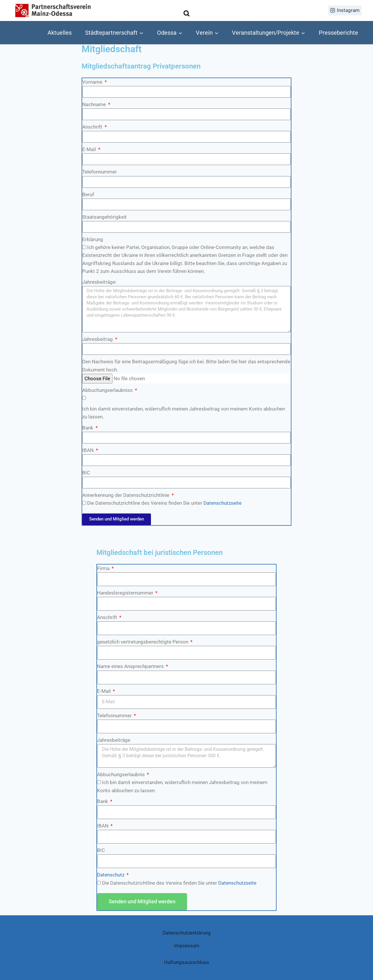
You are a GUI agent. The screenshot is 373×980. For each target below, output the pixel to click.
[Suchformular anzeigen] (187, 14)
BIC (86, 473)
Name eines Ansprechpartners (131, 666)
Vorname (93, 82)
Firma (104, 568)
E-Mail (90, 149)
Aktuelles (60, 33)
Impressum (187, 946)
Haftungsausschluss (187, 962)
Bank (88, 428)
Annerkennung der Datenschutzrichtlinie (126, 495)
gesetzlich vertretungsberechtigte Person (143, 642)
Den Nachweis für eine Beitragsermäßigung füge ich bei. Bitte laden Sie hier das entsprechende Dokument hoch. (186, 365)
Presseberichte (338, 33)
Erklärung (93, 239)
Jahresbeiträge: (99, 282)
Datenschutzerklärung (187, 933)
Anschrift (93, 127)
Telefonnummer (100, 172)
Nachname (95, 104)
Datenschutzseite (222, 503)
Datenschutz (111, 875)
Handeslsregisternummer (126, 593)
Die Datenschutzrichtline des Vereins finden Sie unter (164, 503)
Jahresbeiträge (114, 740)
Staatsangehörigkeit (104, 217)
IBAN (88, 450)
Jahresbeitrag (98, 339)
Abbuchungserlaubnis (122, 774)
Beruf (88, 194)
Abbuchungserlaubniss (108, 390)
